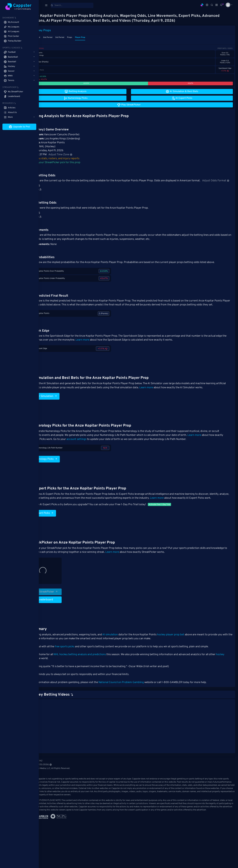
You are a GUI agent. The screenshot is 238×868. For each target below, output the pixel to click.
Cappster (49, 694)
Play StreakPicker (63, 612)
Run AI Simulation (62, 412)
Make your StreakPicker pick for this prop (74, 163)
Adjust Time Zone (80, 155)
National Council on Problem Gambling (141, 702)
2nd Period (67, 37)
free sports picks (84, 667)
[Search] (72, 5)
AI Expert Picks (60, 533)
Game (46, 37)
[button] (228, 5)
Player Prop (99, 37)
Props (89, 37)
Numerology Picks (62, 475)
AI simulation (129, 655)
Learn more (121, 352)
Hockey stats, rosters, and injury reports (74, 159)
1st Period (55, 37)
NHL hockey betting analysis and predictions (99, 674)
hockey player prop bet (190, 655)
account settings (118, 455)
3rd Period (79, 37)
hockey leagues (60, 678)
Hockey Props (61, 30)
